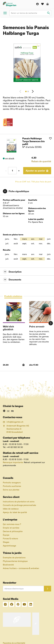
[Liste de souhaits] (42, 4)
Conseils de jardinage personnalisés (19, 505)
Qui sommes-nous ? (12, 524)
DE (8, 411)
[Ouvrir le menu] (5, 13)
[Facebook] (12, 604)
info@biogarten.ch (13, 422)
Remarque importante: (13, 462)
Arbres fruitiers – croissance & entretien (21, 568)
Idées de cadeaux (11, 509)
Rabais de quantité (41, 161)
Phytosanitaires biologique (15, 561)
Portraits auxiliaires (12, 486)
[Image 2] (28, 91)
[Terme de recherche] (30, 13)
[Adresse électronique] (23, 589)
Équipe (6, 535)
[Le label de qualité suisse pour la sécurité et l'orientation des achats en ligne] (17, 620)
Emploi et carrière (11, 528)
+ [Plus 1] (19, 171)
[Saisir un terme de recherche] (49, 13)
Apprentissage (9, 546)
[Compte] (37, 4)
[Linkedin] (31, 604)
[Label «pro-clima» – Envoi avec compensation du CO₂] (36, 624)
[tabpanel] (27, 335)
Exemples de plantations (14, 558)
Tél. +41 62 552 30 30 (13, 447)
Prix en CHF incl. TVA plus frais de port (33, 182)
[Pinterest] (18, 604)
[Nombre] (12, 171)
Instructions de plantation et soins (19, 502)
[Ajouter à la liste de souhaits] (50, 138)
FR (12, 411)
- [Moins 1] (6, 171)
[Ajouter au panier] (37, 171)
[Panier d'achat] (48, 4)
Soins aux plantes (11, 490)
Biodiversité (8, 565)
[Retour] (21, 91)
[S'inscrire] (48, 589)
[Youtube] (24, 604)
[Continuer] (33, 91)
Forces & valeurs (10, 539)
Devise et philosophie (13, 531)
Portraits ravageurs (12, 483)
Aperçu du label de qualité (15, 512)
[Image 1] (26, 91)
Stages (6, 542)
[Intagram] (5, 604)
